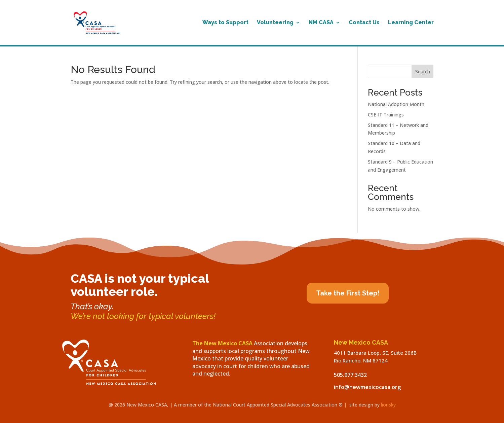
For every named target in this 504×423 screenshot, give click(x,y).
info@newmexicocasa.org (367, 387)
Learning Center (411, 23)
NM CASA (321, 23)
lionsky (388, 405)
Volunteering (275, 23)
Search (423, 72)
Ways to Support (225, 23)
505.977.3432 (350, 375)
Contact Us (364, 23)
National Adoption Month (396, 104)
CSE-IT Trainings (386, 115)
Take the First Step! (348, 293)
